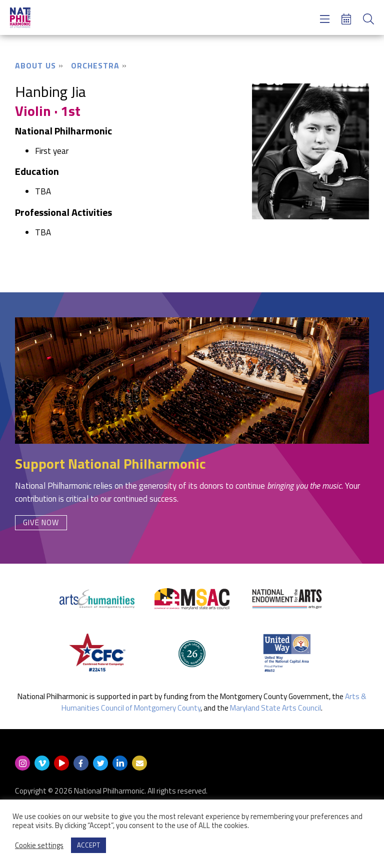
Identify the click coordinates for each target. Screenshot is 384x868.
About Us (35, 65)
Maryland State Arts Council (275, 708)
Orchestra (95, 65)
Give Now (41, 522)
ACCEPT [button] (88, 845)
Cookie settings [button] (39, 846)
